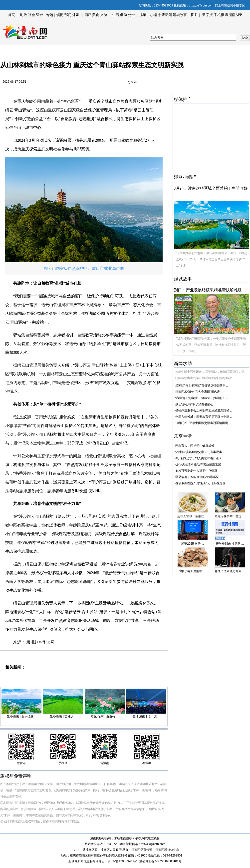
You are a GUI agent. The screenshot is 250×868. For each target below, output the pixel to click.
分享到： (134, 82)
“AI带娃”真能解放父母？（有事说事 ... (200, 452)
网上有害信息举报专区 (230, 5)
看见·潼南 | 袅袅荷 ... (105, 716)
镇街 (60, 15)
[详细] (183, 266)
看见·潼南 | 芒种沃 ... (63, 716)
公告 (131, 15)
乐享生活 (183, 436)
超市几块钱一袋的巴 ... (192, 516)
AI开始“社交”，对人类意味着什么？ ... (200, 458)
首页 (11, 15)
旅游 (104, 15)
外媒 (76, 15)
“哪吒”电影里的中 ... (192, 571)
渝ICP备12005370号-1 (123, 861)
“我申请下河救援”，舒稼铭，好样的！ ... (202, 398)
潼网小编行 (185, 177)
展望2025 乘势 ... (192, 544)
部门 (68, 15)
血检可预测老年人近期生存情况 (196, 471)
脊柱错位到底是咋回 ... (230, 571)
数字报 (208, 15)
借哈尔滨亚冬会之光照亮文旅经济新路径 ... (204, 411)
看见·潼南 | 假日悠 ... (146, 716)
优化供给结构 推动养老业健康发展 (198, 464)
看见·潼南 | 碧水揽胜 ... (21, 716)
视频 (143, 15)
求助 (123, 15)
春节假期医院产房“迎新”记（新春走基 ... (202, 483)
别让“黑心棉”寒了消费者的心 (194, 404)
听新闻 (167, 15)
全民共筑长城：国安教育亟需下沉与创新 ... (204, 417)
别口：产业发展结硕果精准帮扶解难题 (208, 290)
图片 (195, 15)
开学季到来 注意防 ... (230, 544)
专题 (49, 15)
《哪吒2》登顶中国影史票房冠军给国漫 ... (203, 423)
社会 (31, 15)
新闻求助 (183, 364)
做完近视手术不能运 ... (230, 516)
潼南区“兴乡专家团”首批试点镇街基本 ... (202, 386)
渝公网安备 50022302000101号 (160, 861)
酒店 (88, 15)
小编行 (155, 15)
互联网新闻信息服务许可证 (86, 861)
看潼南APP (234, 15)
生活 (116, 15)
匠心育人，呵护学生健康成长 (195, 446)
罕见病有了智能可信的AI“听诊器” (197, 477)
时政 (24, 15)
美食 (96, 15)
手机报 (219, 15)
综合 (39, 15)
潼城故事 (180, 15)
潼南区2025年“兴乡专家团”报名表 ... (199, 392)
